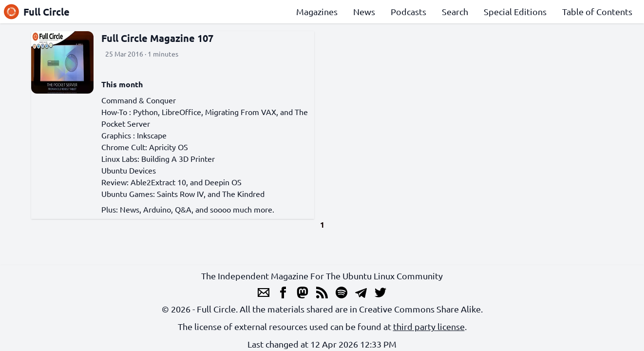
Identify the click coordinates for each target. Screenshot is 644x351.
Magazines (317, 11)
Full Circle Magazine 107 (157, 38)
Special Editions (515, 11)
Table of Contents (597, 11)
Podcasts (408, 11)
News (364, 11)
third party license (429, 326)
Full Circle (37, 12)
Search (455, 11)
